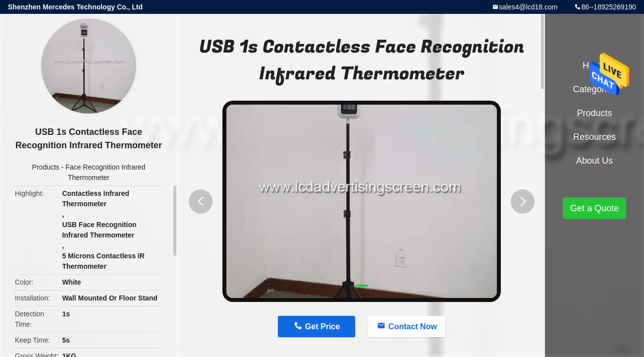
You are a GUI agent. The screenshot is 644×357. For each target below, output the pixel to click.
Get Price (322, 327)
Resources (594, 137)
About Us (594, 161)
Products (46, 167)
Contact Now (413, 327)
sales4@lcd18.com (528, 7)
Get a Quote (594, 208)
